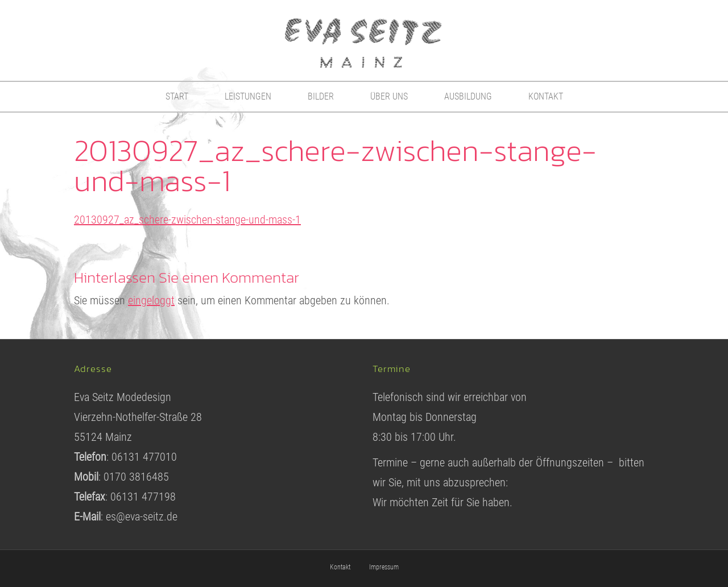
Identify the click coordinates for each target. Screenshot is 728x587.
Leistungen (248, 96)
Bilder (321, 96)
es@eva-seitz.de (142, 516)
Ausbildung (468, 96)
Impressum (384, 567)
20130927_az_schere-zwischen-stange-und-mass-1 (187, 220)
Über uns (389, 96)
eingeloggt (151, 300)
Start (177, 96)
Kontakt (546, 96)
